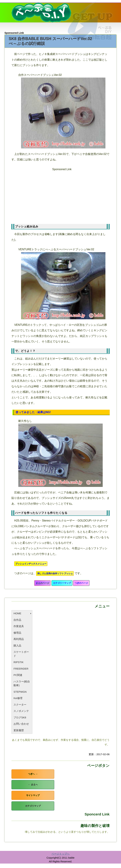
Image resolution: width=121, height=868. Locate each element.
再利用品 (19, 639)
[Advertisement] (63, 196)
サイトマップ (33, 795)
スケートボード (21, 654)
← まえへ (33, 785)
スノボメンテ (21, 711)
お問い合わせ (21, 724)
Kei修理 (18, 698)
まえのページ (42, 583)
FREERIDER (21, 669)
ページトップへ (60, 854)
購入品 (17, 646)
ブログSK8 (20, 717)
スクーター (20, 705)
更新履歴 (19, 730)
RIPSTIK (18, 662)
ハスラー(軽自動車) (22, 683)
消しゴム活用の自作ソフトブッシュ (55, 573)
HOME (17, 613)
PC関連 (18, 675)
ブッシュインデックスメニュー (31, 564)
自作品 (17, 620)
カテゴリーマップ (62, 583)
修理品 (17, 633)
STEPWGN (20, 692)
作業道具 (19, 626)
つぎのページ (81, 583)
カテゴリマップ (33, 806)
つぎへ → (33, 774)
